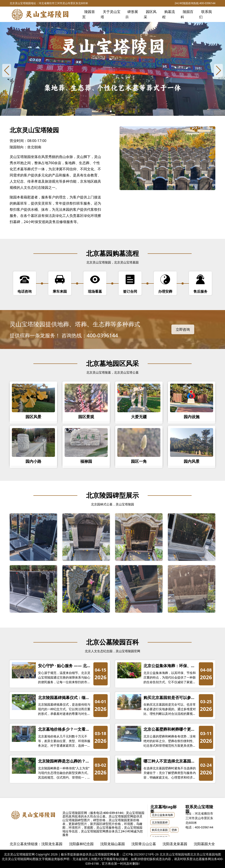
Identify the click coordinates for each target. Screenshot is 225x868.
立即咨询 (183, 329)
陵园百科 (187, 14)
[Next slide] (218, 71)
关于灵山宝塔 (111, 14)
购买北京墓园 (160, 830)
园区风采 (150, 14)
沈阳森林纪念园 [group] (81, 844)
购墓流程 (169, 14)
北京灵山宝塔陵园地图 (175, 854)
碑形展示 (132, 14)
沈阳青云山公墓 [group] (144, 844)
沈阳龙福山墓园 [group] (112, 844)
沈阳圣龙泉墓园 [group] (175, 844)
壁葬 (174, 830)
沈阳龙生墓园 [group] (52, 844)
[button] (111, 111)
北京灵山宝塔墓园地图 (206, 854)
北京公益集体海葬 (162, 815)
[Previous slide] (7, 71)
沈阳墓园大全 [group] (204, 844)
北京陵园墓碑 (160, 822)
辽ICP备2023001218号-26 (141, 854)
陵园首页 (89, 14)
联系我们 (205, 14)
